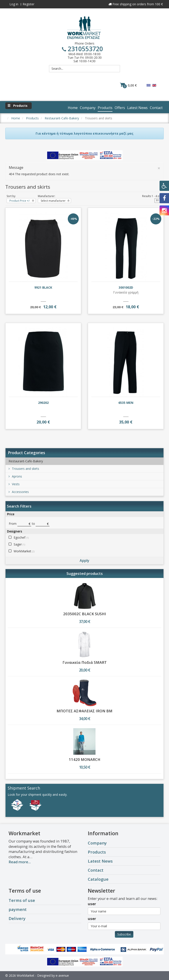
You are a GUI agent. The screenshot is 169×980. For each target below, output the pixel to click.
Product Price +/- (20, 201)
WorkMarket (24, 551)
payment (18, 909)
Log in (14, 4)
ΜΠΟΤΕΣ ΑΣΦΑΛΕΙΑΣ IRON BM (84, 711)
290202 (43, 403)
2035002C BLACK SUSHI (85, 614)
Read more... (20, 862)
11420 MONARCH (85, 759)
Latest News (100, 861)
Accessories (19, 492)
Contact (96, 870)
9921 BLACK (43, 287)
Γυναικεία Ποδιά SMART (85, 662)
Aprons (15, 476)
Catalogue (98, 879)
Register (28, 4)
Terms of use (22, 900)
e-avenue (62, 975)
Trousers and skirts (24, 469)
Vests (14, 484)
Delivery (17, 918)
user (92, 904)
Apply (84, 561)
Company (97, 843)
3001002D (126, 287)
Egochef (21, 537)
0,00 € (128, 85)
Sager (19, 544)
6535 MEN (126, 403)
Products (97, 852)
